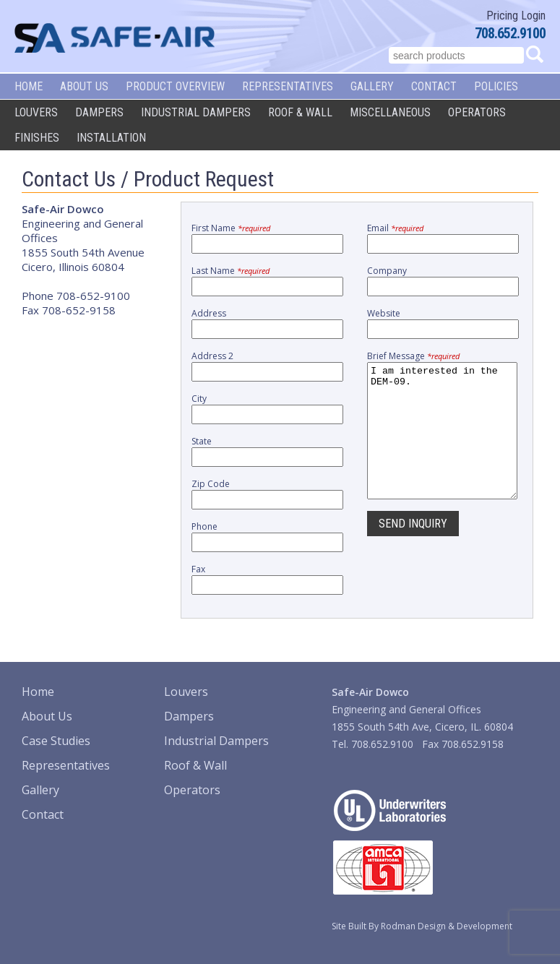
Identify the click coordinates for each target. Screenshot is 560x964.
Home (29, 86)
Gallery (372, 86)
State (202, 441)
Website (384, 313)
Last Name (231, 271)
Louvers (36, 112)
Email (395, 228)
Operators (477, 112)
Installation (111, 138)
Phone (204, 526)
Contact (434, 86)
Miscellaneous (390, 112)
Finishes (37, 138)
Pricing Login (516, 16)
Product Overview (175, 86)
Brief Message (413, 356)
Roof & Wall (300, 112)
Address (209, 313)
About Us (84, 86)
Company (387, 271)
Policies (496, 86)
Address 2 (212, 356)
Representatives (288, 86)
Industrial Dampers (196, 112)
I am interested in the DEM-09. (442, 444)
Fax (198, 569)
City (199, 399)
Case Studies (56, 741)
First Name (231, 228)
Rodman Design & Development (447, 926)
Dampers (99, 112)
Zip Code (211, 484)
